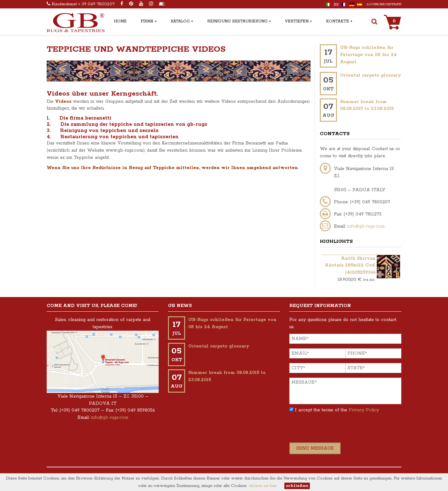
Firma (147, 21)
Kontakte (338, 21)
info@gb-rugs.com (366, 226)
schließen (297, 486)
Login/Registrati (384, 4)
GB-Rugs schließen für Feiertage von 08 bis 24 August (368, 55)
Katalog (180, 21)
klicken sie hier (263, 486)
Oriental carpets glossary (371, 75)
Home (120, 21)
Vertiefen (297, 21)
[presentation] (337, 430)
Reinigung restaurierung (237, 21)
